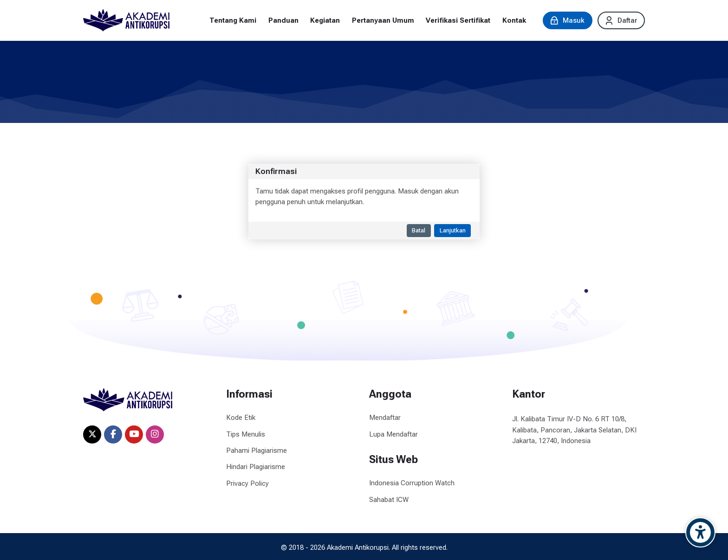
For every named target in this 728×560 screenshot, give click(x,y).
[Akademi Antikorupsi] (126, 20)
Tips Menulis (246, 434)
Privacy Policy (247, 483)
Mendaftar (385, 418)
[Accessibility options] (700, 532)
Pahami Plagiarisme (257, 451)
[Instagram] (155, 434)
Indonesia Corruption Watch (412, 483)
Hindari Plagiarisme (256, 467)
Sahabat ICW (389, 500)
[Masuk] (568, 20)
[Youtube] (134, 434)
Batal (419, 230)
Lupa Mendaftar (393, 434)
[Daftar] (621, 20)
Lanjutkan (453, 230)
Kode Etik (241, 418)
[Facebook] (113, 434)
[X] (92, 434)
